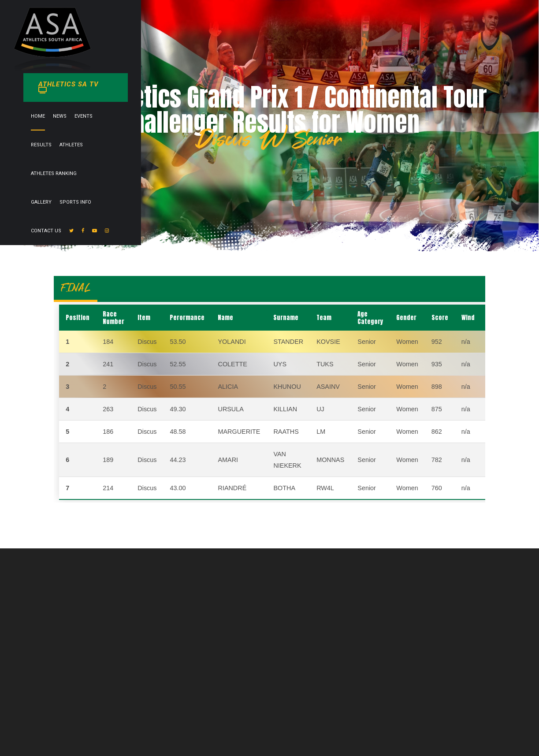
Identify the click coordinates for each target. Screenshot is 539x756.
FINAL (76, 288)
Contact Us (445, 50)
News (207, 50)
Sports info (406, 50)
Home (186, 50)
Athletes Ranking (331, 50)
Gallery (372, 50)
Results (258, 50)
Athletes (288, 50)
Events (231, 50)
